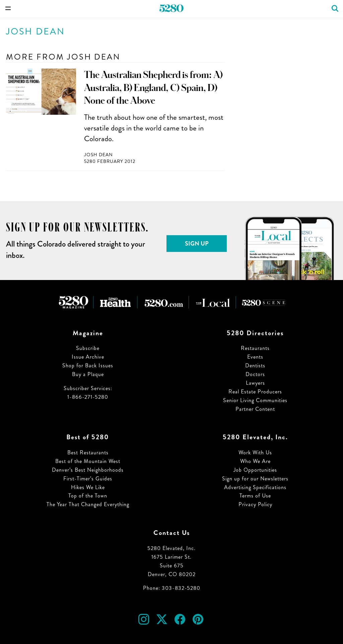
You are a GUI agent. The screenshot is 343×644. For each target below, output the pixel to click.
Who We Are (255, 461)
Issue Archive (88, 357)
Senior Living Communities (255, 400)
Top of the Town (88, 496)
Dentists (255, 365)
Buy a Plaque (88, 374)
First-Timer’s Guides (88, 479)
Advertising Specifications (255, 487)
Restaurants (255, 348)
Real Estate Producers (255, 392)
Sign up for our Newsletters (255, 479)
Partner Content (255, 409)
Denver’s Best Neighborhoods (88, 470)
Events (255, 357)
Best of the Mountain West (88, 461)
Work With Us (255, 452)
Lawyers (255, 383)
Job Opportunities (255, 470)
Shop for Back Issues (88, 365)
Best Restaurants (88, 452)
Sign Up (197, 244)
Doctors (255, 374)
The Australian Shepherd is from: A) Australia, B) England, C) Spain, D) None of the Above (153, 88)
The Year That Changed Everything (88, 504)
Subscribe (88, 348)
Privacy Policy (255, 504)
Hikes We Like (88, 487)
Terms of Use (255, 496)
